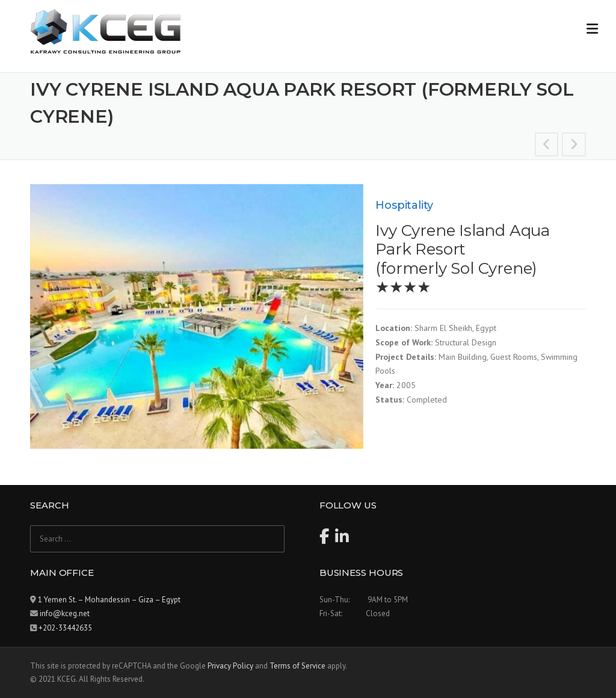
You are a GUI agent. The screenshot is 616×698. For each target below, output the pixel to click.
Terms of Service (297, 666)
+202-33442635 (65, 628)
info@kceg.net (65, 613)
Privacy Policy (230, 666)
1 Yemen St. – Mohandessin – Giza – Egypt (109, 600)
